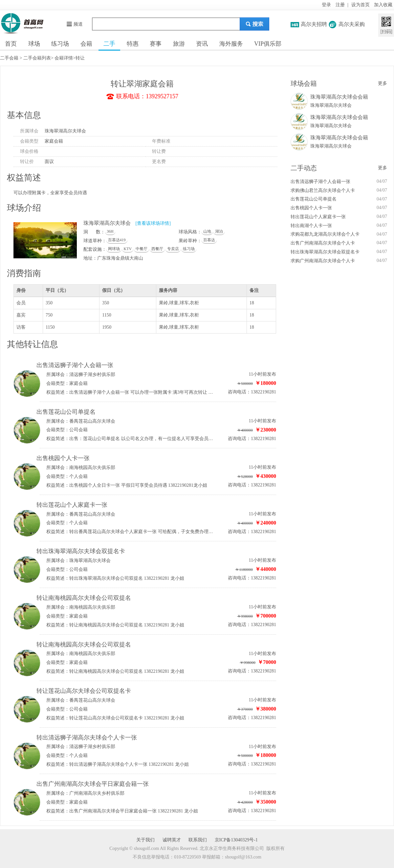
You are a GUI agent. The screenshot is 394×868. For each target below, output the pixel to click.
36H (110, 231)
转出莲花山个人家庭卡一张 (72, 505)
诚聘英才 (172, 840)
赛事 (156, 44)
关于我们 (145, 840)
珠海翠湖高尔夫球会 (65, 131)
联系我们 (198, 840)
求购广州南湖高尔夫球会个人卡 (323, 261)
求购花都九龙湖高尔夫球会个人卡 (325, 234)
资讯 (202, 44)
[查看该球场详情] (153, 223)
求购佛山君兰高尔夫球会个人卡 (323, 190)
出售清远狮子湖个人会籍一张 (75, 365)
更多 (383, 83)
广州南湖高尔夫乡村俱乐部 (97, 793)
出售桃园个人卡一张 (63, 458)
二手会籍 (9, 58)
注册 (340, 5)
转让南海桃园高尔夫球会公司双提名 (84, 598)
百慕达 (209, 240)
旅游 (179, 44)
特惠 (133, 44)
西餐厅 (157, 249)
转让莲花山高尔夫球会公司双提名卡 (84, 691)
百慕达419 (117, 240)
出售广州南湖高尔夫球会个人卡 (323, 243)
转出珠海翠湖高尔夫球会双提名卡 (81, 551)
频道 (74, 24)
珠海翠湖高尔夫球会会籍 (339, 97)
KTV (128, 249)
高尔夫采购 (352, 24)
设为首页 (361, 5)
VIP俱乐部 (268, 44)
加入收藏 (383, 5)
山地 (207, 231)
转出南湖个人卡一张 (311, 226)
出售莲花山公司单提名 (66, 412)
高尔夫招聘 (314, 24)
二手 (109, 44)
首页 (11, 44)
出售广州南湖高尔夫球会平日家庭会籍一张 (93, 784)
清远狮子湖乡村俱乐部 (92, 375)
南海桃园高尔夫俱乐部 (92, 468)
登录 (326, 5)
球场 (34, 44)
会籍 (86, 44)
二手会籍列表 (37, 58)
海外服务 (231, 44)
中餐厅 (142, 249)
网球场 (114, 249)
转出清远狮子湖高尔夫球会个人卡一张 (87, 738)
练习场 (60, 44)
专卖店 (173, 249)
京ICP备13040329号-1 (236, 840)
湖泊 (219, 231)
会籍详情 (64, 58)
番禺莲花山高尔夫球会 (92, 421)
